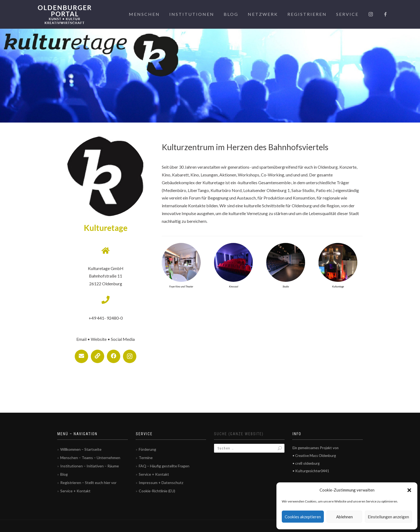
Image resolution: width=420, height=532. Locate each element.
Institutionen (192, 14)
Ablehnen (344, 517)
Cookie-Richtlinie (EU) (157, 491)
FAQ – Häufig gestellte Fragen (164, 466)
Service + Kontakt (75, 491)
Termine (146, 458)
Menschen (144, 14)
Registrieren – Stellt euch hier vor (88, 483)
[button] (409, 490)
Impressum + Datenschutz (161, 483)
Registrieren (307, 14)
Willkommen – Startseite (81, 449)
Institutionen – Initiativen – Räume (90, 466)
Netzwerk (263, 14)
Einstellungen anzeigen (388, 517)
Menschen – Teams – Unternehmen (90, 458)
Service (347, 14)
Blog (231, 14)
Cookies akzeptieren (303, 517)
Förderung (147, 449)
